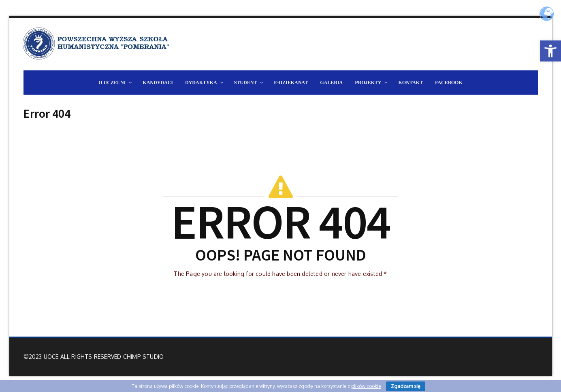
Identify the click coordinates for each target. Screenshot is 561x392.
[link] (550, 51)
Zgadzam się (406, 386)
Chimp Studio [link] (143, 357)
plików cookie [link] (366, 386)
